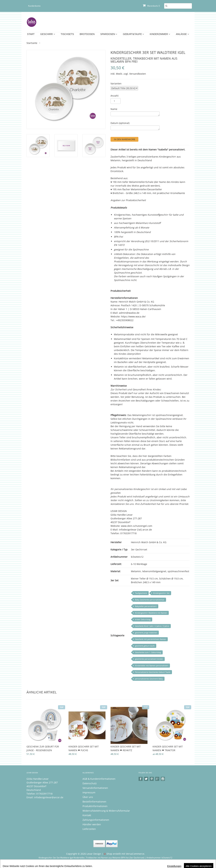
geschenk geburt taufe (145, 646)
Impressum (89, 792)
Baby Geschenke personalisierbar (150, 600)
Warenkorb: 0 (151, 6)
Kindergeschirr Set (161, 593)
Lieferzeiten (89, 829)
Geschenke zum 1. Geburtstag (148, 652)
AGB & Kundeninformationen (99, 779)
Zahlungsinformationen (96, 820)
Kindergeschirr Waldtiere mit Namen (151, 613)
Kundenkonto (34, 6)
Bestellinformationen (94, 802)
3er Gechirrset (139, 549)
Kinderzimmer (160, 34)
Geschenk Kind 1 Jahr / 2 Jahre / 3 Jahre (152, 626)
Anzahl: (115, 96)
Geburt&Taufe (133, 34)
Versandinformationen (95, 788)
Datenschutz (90, 783)
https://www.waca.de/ (133, 316)
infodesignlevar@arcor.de (49, 797)
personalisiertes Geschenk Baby (149, 679)
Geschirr (48, 34)
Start (31, 34)
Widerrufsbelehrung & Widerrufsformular (106, 811)
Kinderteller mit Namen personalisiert (152, 665)
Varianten (116, 83)
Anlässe (182, 34)
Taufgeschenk (141, 593)
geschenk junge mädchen (146, 633)
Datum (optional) (120, 123)
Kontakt (87, 815)
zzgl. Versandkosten (135, 74)
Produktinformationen (95, 806)
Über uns (88, 797)
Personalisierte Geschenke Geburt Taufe (153, 672)
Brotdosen (87, 34)
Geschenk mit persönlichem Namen (151, 639)
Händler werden (92, 824)
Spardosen (109, 34)
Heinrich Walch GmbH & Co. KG (149, 542)
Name (114, 109)
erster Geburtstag (143, 619)
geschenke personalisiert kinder (149, 659)
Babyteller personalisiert (146, 606)
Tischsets (67, 34)
